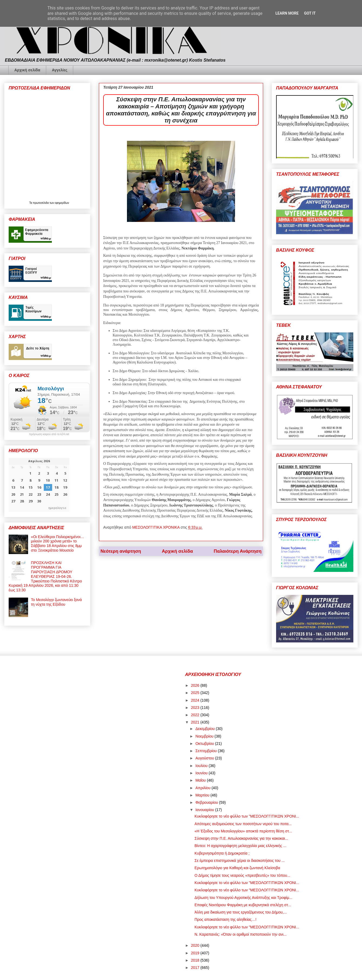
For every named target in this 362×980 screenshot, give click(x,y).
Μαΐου (201, 780)
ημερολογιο (57, 508)
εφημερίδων (62, 203)
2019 (196, 953)
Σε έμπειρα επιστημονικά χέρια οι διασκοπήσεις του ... (240, 861)
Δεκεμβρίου (205, 729)
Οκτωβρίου (205, 744)
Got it (310, 13)
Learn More (287, 13)
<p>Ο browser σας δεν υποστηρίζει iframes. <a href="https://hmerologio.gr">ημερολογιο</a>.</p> (39, 485)
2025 (196, 693)
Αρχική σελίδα (27, 70)
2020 (196, 945)
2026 (196, 685)
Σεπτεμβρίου (207, 751)
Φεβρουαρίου (207, 802)
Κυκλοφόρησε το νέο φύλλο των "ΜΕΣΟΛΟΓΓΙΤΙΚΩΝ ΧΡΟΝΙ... (247, 816)
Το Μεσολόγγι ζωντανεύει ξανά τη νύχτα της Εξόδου (56, 602)
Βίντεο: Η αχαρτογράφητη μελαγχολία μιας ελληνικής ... (240, 846)
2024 (196, 700)
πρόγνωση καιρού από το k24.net (49, 434)
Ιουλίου (202, 766)
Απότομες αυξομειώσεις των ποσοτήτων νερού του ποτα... (243, 824)
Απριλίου (203, 788)
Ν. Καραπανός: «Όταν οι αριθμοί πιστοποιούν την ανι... (241, 934)
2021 (196, 722)
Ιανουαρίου (205, 810)
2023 (196, 708)
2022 (196, 715)
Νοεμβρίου (205, 736)
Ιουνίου (202, 773)
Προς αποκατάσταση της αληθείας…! (225, 919)
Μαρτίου (203, 795)
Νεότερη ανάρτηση (121, 551)
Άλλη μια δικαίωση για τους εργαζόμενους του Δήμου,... (241, 912)
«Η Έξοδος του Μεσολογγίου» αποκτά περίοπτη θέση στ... (243, 831)
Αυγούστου (205, 758)
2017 (196, 968)
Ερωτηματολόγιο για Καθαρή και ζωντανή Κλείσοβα (237, 868)
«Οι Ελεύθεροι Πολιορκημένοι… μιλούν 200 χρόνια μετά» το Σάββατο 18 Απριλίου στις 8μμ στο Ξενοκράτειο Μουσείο (58, 544)
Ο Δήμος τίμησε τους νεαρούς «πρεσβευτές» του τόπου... (242, 875)
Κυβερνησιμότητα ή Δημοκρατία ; (222, 853)
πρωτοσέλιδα (41, 203)
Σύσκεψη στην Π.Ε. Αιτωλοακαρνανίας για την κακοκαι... (241, 838)
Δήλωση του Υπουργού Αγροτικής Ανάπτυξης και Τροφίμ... (243, 898)
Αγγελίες (60, 70)
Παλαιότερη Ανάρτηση (238, 551)
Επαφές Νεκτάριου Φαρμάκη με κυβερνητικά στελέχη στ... (243, 905)
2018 (196, 960)
